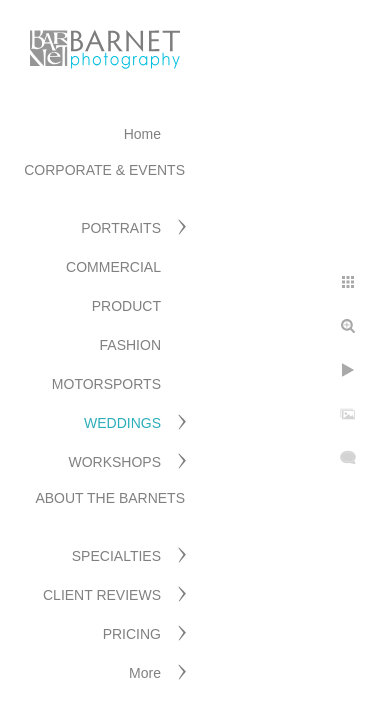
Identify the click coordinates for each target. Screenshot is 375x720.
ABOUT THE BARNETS (110, 498)
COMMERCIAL (113, 267)
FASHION (130, 345)
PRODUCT (126, 306)
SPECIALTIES (116, 556)
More (145, 673)
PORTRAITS (121, 228)
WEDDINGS (122, 423)
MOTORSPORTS (106, 384)
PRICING (132, 634)
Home (142, 134)
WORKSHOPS (114, 462)
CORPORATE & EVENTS (104, 170)
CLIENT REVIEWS (102, 595)
